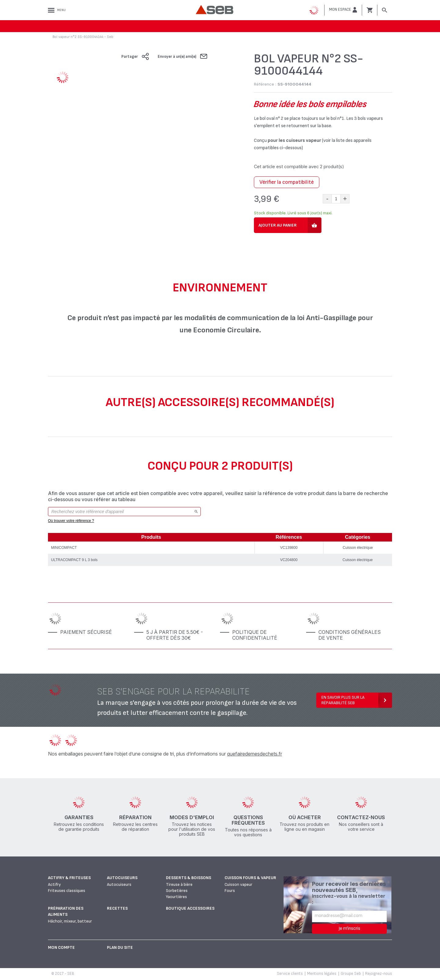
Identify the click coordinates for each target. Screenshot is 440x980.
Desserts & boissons (189, 878)
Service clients (290, 974)
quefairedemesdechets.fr (255, 754)
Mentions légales (322, 974)
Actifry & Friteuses (69, 878)
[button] (343, 10)
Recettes (117, 908)
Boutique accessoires (190, 908)
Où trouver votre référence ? (71, 521)
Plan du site (120, 947)
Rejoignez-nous (379, 974)
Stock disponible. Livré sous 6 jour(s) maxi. (293, 213)
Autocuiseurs (122, 878)
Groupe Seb (351, 974)
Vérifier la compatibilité (287, 182)
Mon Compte (61, 947)
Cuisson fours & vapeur (250, 878)
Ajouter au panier (278, 225)
